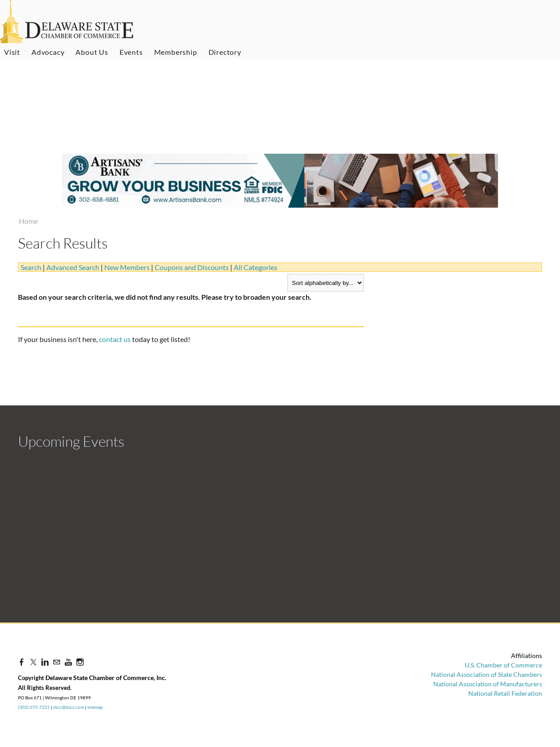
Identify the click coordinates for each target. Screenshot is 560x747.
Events (131, 52)
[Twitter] (33, 662)
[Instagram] (80, 662)
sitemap (95, 707)
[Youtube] (68, 662)
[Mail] (57, 662)
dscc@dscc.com (69, 707)
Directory (225, 52)
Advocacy (48, 52)
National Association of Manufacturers (488, 684)
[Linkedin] (45, 662)
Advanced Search (73, 267)
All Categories (256, 267)
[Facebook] (22, 662)
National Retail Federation (505, 693)
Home (28, 221)
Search (31, 267)
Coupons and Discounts (192, 267)
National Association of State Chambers (487, 674)
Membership (176, 52)
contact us (115, 339)
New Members (127, 267)
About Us (92, 52)
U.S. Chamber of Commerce (503, 665)
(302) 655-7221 (34, 707)
